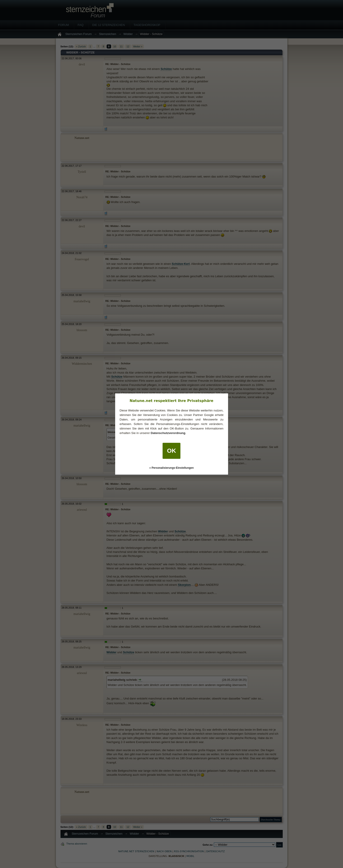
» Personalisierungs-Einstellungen (171, 468)
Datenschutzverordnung (168, 433)
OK (172, 451)
